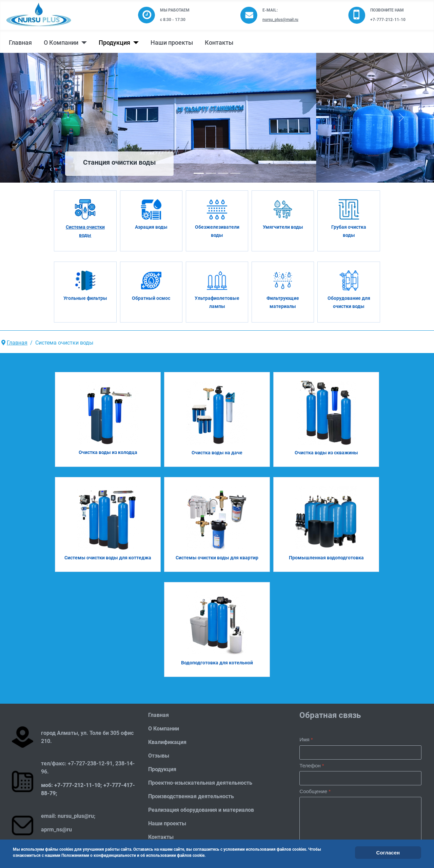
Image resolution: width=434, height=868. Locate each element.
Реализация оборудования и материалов (201, 810)
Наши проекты (172, 43)
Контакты (219, 43)
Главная (20, 43)
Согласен (388, 853)
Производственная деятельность (191, 796)
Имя (306, 739)
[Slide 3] (235, 173)
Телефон (312, 766)
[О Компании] (83, 43)
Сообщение (315, 791)
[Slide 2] (223, 173)
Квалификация (167, 742)
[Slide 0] (199, 173)
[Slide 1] (211, 173)
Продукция (114, 43)
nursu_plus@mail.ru (280, 20)
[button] (33, 118)
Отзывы (159, 756)
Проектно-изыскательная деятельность (200, 783)
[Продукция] (134, 43)
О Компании (61, 43)
